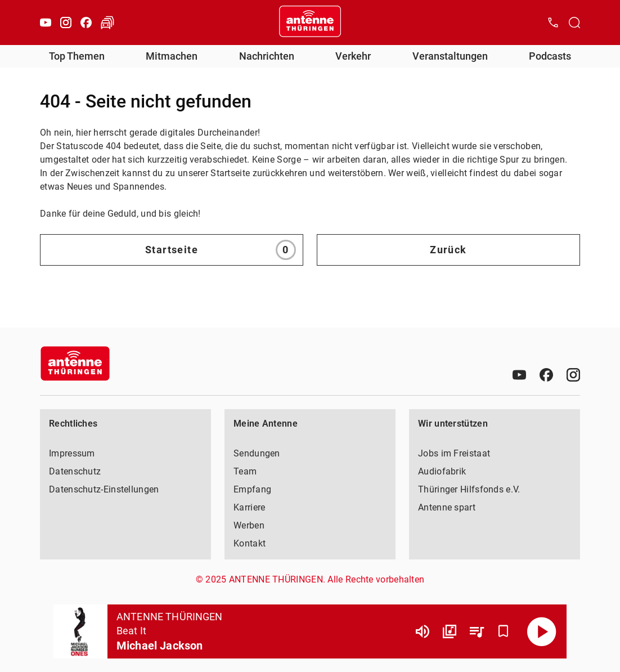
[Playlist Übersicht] (477, 631)
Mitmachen (172, 56)
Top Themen (77, 56)
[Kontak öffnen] (553, 23)
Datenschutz (75, 471)
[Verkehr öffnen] (107, 23)
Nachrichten (267, 56)
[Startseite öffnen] (310, 23)
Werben (249, 525)
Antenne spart (447, 507)
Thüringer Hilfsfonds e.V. (469, 489)
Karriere (249, 507)
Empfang (252, 489)
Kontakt (250, 543)
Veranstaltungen (450, 56)
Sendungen (257, 453)
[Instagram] (66, 23)
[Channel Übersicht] (450, 631)
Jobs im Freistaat (454, 453)
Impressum (72, 453)
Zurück (448, 250)
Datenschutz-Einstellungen (104, 489)
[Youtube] (46, 23)
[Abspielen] (542, 631)
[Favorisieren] (504, 631)
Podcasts (550, 56)
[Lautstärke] (423, 631)
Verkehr (353, 56)
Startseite (221, 250)
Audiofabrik (442, 471)
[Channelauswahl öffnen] (574, 23)
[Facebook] (86, 23)
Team (245, 471)
